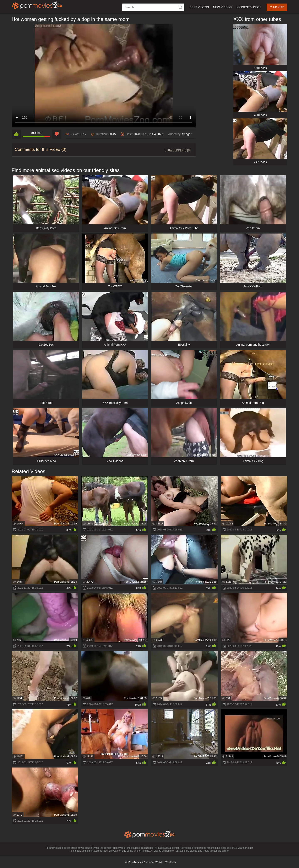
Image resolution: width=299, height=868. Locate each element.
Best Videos (199, 7)
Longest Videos (249, 7)
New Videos (222, 7)
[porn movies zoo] (37, 5)
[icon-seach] (181, 7)
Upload (277, 7)
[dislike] (57, 134)
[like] (16, 134)
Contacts (170, 862)
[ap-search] (153, 7)
